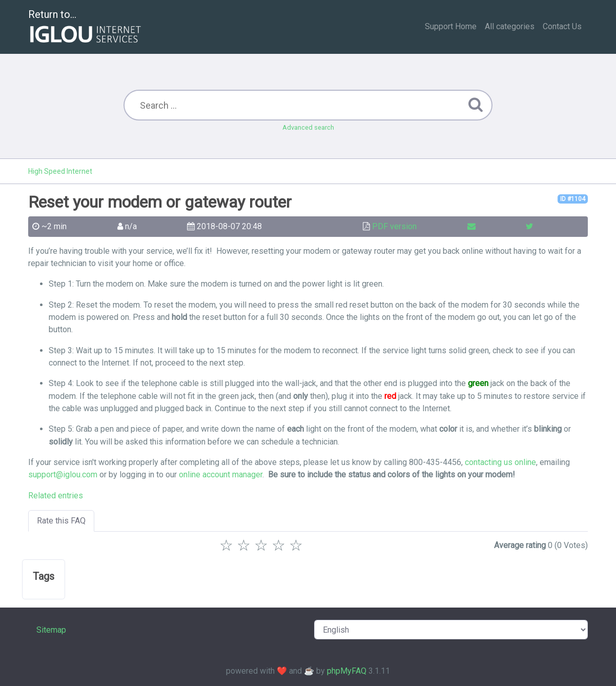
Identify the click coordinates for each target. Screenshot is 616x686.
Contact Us (562, 26)
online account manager (221, 475)
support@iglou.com (63, 475)
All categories (510, 26)
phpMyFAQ (347, 671)
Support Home (451, 26)
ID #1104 (573, 199)
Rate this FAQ (61, 521)
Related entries (56, 496)
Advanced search (308, 127)
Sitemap (51, 630)
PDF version (394, 226)
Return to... (86, 27)
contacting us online (500, 462)
